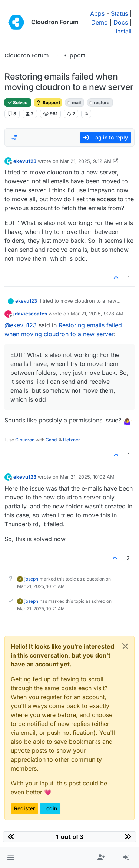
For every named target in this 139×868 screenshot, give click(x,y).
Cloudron (25, 440)
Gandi (52, 440)
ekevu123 (25, 161)
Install (124, 31)
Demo (100, 22)
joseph (31, 579)
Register (24, 808)
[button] (11, 858)
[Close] (125, 646)
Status (119, 13)
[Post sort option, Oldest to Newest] (14, 138)
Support (48, 102)
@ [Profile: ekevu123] (21, 325)
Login (50, 808)
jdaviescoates (30, 314)
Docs (121, 22)
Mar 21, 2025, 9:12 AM (86, 161)
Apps (97, 13)
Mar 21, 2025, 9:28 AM (97, 314)
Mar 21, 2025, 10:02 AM (87, 477)
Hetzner (72, 440)
